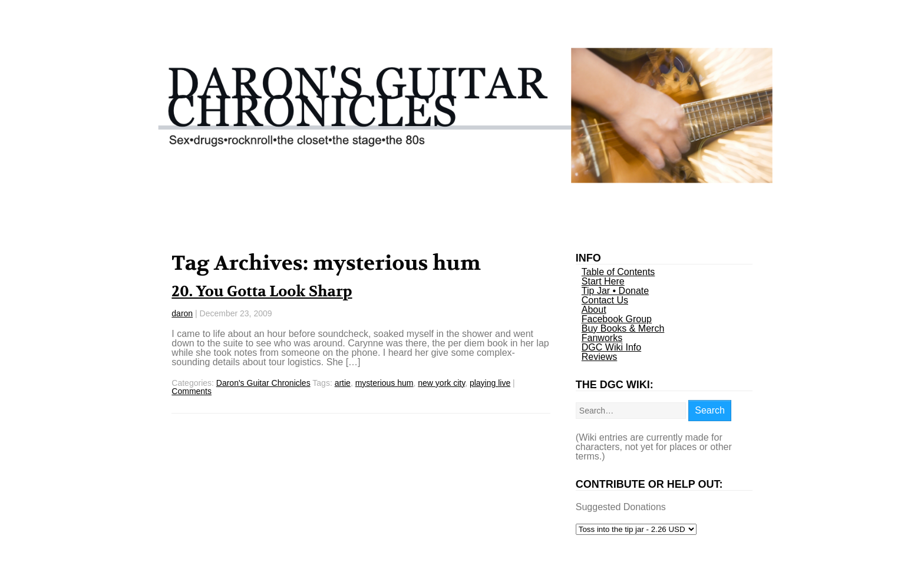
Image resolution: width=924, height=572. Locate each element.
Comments (192, 391)
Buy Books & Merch (623, 328)
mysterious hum (385, 383)
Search (710, 410)
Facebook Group (617, 319)
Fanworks (602, 338)
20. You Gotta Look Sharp (262, 292)
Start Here (603, 281)
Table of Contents (618, 272)
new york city (441, 383)
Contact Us (605, 300)
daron (182, 313)
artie (343, 383)
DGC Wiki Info (611, 347)
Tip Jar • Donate (615, 291)
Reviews (599, 357)
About (594, 310)
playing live (490, 383)
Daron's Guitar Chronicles (263, 383)
